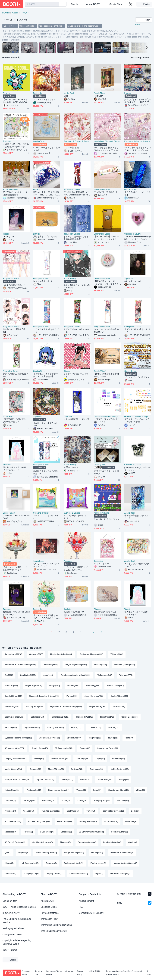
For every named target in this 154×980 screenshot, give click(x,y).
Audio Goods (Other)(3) (46, 853)
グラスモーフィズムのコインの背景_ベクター (137, 421)
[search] (56, 4)
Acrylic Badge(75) (40, 748)
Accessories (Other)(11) (39, 821)
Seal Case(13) (73, 811)
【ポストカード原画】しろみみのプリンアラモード (15, 569)
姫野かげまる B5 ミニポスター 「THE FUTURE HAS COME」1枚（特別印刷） (47, 193)
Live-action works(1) (79, 874)
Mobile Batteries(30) (119, 769)
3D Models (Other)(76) (15, 748)
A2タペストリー (102, 564)
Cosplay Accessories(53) (16, 759)
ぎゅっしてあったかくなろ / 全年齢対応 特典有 (77, 238)
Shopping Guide (49, 907)
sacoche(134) (11, 727)
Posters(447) (73, 686)
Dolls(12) (135, 811)
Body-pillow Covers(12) (113, 811)
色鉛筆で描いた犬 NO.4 (75, 612)
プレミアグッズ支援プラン (137, 377)
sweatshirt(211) (12, 707)
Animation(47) (118, 759)
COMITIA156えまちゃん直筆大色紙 (47, 149)
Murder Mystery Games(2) (125, 863)
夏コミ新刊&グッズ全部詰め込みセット (77, 286)
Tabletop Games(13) (51, 811)
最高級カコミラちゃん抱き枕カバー (46, 472)
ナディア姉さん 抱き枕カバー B (76, 331)
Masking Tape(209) (34, 707)
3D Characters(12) (13, 821)
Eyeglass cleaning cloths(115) (18, 738)
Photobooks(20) (34, 790)
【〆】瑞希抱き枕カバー (14, 285)
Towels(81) (113, 738)
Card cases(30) (96, 769)
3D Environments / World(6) (91, 832)
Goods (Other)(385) (13, 696)
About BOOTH (94, 4)
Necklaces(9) (11, 832)
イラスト (25, 13)
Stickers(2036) (100, 665)
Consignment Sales (12, 934)
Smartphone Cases (102, 234)
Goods (15, 13)
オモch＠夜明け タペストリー (76, 421)
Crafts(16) (82, 801)
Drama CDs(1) (11, 874)
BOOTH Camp (10, 950)
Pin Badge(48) (82, 759)
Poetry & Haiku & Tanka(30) (17, 780)
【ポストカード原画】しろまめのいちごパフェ (76, 569)
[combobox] (42, 4)
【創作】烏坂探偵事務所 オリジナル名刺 (107, 375)
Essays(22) (124, 780)
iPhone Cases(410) (115, 686)
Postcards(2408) (50, 665)
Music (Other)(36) (56, 769)
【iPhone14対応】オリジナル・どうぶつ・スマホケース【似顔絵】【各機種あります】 (107, 238)
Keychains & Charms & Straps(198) (66, 707)
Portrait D (98, 96)
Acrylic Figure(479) (34, 686)
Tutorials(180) (119, 707)
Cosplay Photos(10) (88, 821)
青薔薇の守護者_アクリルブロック (137, 517)
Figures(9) (28, 832)
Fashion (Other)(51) (60, 759)
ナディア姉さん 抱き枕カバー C (16, 375)
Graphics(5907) (36, 654)
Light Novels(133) (32, 727)
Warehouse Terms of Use (54, 973)
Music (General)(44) (14, 769)
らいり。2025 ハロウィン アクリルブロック (46, 565)
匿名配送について (11, 913)
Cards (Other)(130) (55, 727)
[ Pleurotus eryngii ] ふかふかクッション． (138, 469)
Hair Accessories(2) (30, 863)
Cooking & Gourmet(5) (43, 842)
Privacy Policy (80, 973)
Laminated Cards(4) (112, 842)
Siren (66, 96)
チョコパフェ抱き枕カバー (106, 192)
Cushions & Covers (133, 234)
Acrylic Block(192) (97, 707)
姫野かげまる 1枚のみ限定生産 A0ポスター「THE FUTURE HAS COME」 (138, 101)
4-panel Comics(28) (45, 780)
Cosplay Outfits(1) (54, 874)
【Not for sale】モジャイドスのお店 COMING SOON (16, 101)
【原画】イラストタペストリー (46, 424)
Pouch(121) (76, 727)
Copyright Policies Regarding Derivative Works (17, 942)
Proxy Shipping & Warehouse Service (17, 921)
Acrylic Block (69, 93)
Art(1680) (9, 675)
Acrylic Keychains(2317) (76, 665)
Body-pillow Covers (72, 189)
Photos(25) (85, 780)
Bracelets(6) (66, 832)
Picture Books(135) (130, 717)
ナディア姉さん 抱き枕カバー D (46, 331)
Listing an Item (10, 901)
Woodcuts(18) (48, 801)
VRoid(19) (140, 790)
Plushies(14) (10, 811)
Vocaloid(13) (29, 811)
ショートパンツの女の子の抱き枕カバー (106, 331)
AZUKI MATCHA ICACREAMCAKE (16, 517)
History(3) (9, 863)
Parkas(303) (72, 696)
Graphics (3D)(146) (60, 717)
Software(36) (77, 769)
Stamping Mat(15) (102, 801)
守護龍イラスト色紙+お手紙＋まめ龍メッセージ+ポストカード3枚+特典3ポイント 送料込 (16, 145)
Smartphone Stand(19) (119, 790)
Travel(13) (91, 811)
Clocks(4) (133, 842)
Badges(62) (85, 748)
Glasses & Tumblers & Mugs (106, 417)
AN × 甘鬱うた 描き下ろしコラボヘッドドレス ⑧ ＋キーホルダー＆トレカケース (138, 149)
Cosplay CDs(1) (32, 874)
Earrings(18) (29, 801)
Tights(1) (99, 874)
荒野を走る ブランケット (46, 237)
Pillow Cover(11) (64, 821)
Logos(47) (100, 759)
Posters (128, 93)
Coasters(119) (95, 727)
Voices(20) (81, 790)
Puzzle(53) (39, 759)
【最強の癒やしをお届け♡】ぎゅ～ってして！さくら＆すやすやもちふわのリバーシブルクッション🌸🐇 (107, 283)
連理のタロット (71, 467)
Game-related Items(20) (59, 790)
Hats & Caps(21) (12, 790)
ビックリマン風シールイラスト (76, 375)
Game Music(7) (47, 832)
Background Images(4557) (91, 654)
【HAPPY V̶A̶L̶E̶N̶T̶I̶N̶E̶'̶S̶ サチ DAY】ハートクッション (138, 238)
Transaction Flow (49, 919)
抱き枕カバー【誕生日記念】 (14, 331)
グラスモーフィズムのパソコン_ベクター (106, 421)
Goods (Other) (39, 141)
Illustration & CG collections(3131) (20, 665)
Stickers (6, 93)
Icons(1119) (48, 675)
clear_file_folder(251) (94, 696)
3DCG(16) (66, 801)
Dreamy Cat (8, 237)
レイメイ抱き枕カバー (44, 281)
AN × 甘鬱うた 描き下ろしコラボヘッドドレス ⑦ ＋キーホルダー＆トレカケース (107, 149)
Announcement (86, 901)
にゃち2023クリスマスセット (107, 521)
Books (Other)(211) (119, 696)
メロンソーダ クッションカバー (76, 517)
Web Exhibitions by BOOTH (54, 931)
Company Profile (26, 973)
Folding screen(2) (98, 863)
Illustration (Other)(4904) (61, 654)
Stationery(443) (93, 686)
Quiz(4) (8, 853)
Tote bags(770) (126, 675)
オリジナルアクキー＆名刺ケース (106, 472)
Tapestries (7, 234)
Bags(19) (97, 790)
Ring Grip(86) (94, 738)
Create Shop (116, 4)
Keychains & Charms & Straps (76, 141)
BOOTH (6, 13)
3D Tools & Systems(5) (15, 842)
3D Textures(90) (74, 738)
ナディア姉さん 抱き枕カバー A (137, 331)
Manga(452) (55, 686)
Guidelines (70, 971)
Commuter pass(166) (14, 717)
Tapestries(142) (107, 717)
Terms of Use (39, 973)
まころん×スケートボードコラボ (137, 193)
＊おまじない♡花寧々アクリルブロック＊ (137, 565)
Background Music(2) (74, 863)
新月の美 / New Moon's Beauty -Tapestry (16, 613)
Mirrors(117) (114, 727)
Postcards (37, 93)
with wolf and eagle (133, 281)
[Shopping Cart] (131, 4)
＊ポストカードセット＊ (45, 99)
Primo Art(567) (11, 686)
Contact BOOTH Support (91, 913)
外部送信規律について (95, 973)
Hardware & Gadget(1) (120, 874)
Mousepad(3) (97, 853)
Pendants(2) (51, 863)
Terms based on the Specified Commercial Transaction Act (124, 973)
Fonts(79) (129, 738)
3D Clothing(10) (111, 821)
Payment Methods (50, 913)
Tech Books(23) (104, 780)
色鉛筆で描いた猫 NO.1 (105, 612)
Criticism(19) (11, 801)
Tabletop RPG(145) (84, 717)
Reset (138, 25)
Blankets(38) (35, 769)
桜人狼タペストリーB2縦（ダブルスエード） (14, 469)
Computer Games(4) (87, 842)
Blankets (37, 234)
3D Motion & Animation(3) (122, 853)
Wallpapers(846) (105, 675)
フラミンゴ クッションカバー (46, 517)
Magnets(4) (23, 853)
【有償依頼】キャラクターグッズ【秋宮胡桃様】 (46, 375)
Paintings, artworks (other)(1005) (75, 675)
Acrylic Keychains (10, 189)
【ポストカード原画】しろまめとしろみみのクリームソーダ (46, 617)
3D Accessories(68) (64, 748)
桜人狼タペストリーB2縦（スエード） (136, 613)
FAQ (81, 907)
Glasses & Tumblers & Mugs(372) (44, 696)
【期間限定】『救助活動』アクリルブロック (15, 421)
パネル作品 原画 (71, 148)
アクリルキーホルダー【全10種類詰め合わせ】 (16, 193)
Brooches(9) (131, 821)
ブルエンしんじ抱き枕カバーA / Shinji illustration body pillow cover (76, 193)
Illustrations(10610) (13, 654)
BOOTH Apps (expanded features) (19, 907)
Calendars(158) (38, 717)
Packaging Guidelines (13, 928)
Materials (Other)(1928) (124, 665)
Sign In (74, 4)
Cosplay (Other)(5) (119, 832)
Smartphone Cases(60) (108, 748)
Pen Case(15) (123, 801)
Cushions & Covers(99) (49, 738)
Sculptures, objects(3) (74, 853)
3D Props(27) (67, 780)
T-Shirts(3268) (117, 654)
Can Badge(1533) (28, 675)
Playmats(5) (65, 842)
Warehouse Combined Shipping (56, 925)
